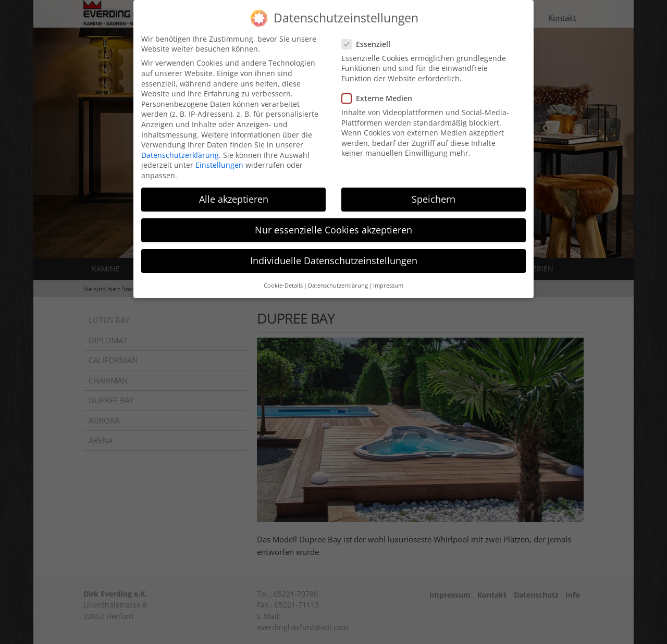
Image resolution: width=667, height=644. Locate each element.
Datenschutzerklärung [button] (338, 278)
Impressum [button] (388, 278)
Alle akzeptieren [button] (234, 192)
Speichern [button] (434, 192)
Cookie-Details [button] (283, 278)
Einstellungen (219, 158)
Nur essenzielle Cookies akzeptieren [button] (333, 222)
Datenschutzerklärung (180, 148)
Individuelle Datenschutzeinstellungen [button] (334, 253)
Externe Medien (380, 91)
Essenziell (369, 37)
